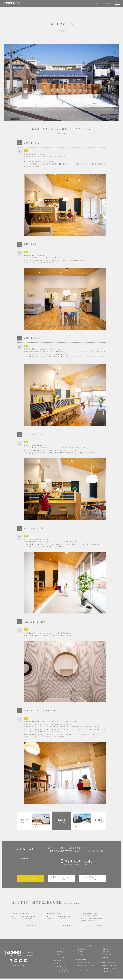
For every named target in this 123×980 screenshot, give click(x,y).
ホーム (59, 947)
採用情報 (106, 959)
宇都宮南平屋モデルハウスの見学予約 (93, 880)
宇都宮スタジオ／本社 (110, 967)
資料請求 (106, 4)
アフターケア (107, 956)
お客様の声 (61, 959)
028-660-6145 (79, 862)
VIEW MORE (31, 927)
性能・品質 (106, 953)
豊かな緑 (81, 956)
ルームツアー (61, 950)
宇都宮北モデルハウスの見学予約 (62, 880)
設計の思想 (82, 950)
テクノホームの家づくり (86, 947)
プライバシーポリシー (85, 972)
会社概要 (106, 950)
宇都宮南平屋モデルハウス (86, 967)
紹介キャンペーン (63, 968)
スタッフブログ (62, 965)
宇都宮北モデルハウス (85, 964)
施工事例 (60, 953)
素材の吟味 (82, 953)
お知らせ (60, 956)
